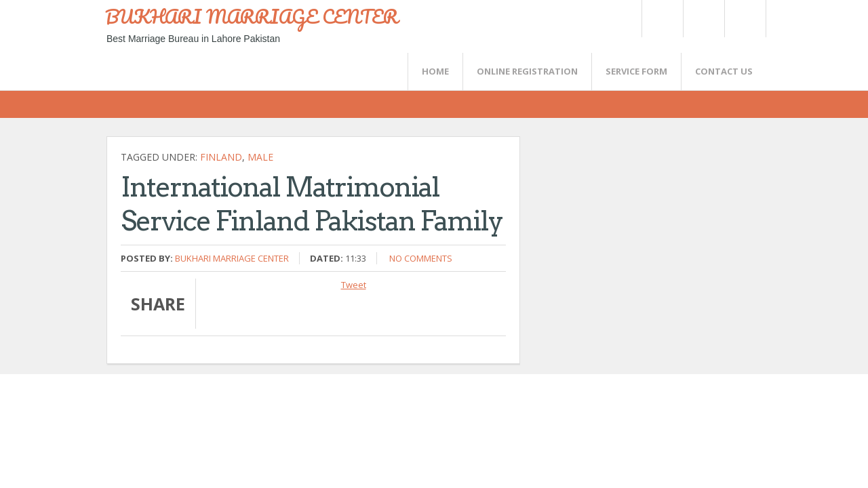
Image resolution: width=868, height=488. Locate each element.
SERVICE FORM (636, 71)
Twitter (662, 19)
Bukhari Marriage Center (232, 258)
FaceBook (743, 19)
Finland (221, 157)
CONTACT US (724, 71)
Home (435, 71)
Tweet (354, 285)
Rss (703, 19)
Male (260, 157)
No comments (421, 258)
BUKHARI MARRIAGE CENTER (252, 16)
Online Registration (527, 71)
